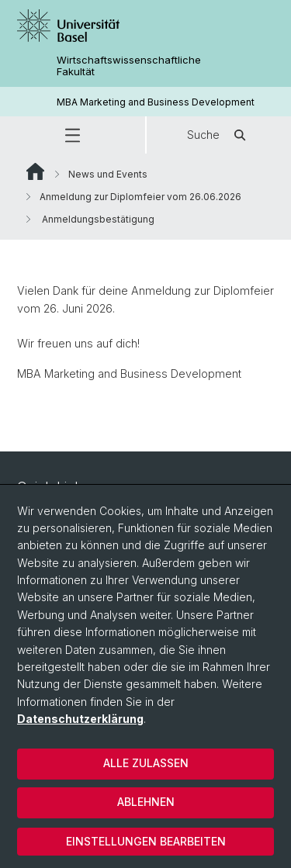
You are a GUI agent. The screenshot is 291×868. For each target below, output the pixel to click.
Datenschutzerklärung (80, 719)
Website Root (35, 171)
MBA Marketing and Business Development (156, 102)
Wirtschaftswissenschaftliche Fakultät (129, 66)
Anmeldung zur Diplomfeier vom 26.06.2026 (140, 197)
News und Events (108, 174)
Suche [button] (219, 135)
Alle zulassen (146, 763)
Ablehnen (146, 802)
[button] (73, 135)
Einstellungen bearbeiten (146, 841)
